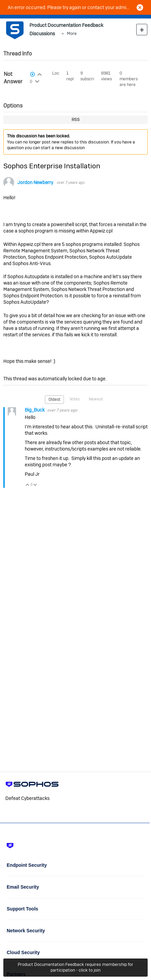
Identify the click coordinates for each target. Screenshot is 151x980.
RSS (76, 119)
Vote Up (28, 485)
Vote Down (35, 485)
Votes (75, 399)
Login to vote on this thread (40, 74)
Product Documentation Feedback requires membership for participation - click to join (75, 967)
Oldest (54, 399)
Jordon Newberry (35, 183)
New (142, 29)
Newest (96, 399)
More (72, 33)
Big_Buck (35, 410)
